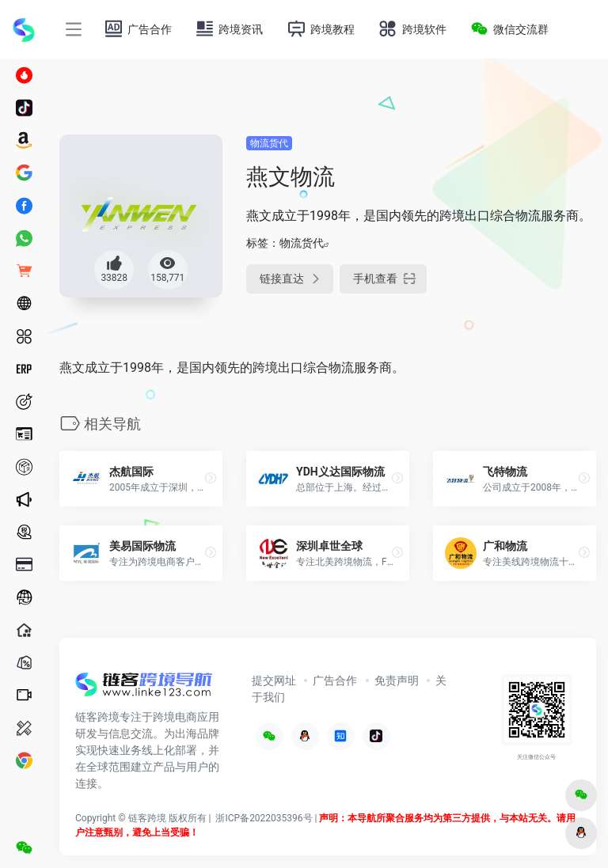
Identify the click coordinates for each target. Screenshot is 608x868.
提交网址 (274, 680)
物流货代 (269, 143)
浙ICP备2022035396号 (264, 818)
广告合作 (335, 680)
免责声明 (397, 680)
